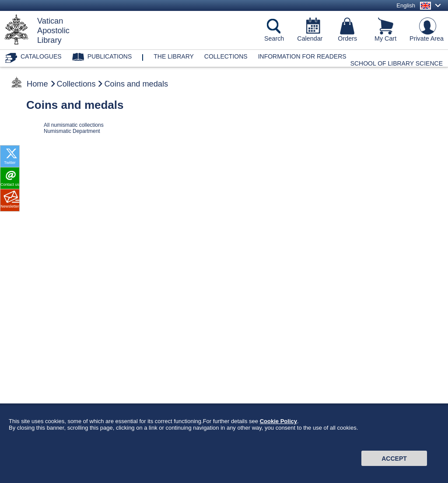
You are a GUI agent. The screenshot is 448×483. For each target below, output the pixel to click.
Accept (394, 463)
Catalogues (41, 56)
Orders (347, 38)
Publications (110, 56)
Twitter (10, 163)
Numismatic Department (72, 131)
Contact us (10, 184)
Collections (226, 56)
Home (37, 84)
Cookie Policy (278, 426)
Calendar (310, 38)
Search (274, 38)
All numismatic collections (74, 125)
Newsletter (10, 206)
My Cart (385, 38)
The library (174, 56)
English (406, 5)
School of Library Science (397, 63)
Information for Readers (302, 56)
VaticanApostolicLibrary (53, 31)
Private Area (427, 38)
